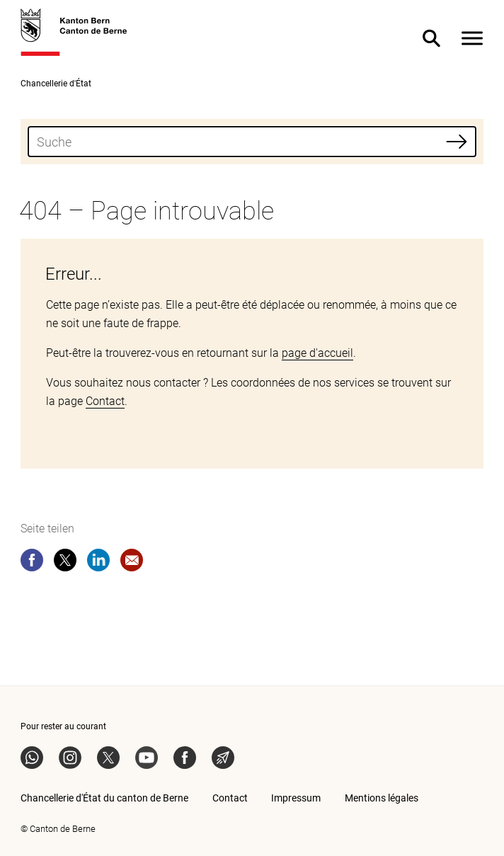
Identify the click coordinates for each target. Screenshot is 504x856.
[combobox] (252, 142)
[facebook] (32, 563)
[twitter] (65, 563)
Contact (105, 401)
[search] (252, 142)
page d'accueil (317, 353)
